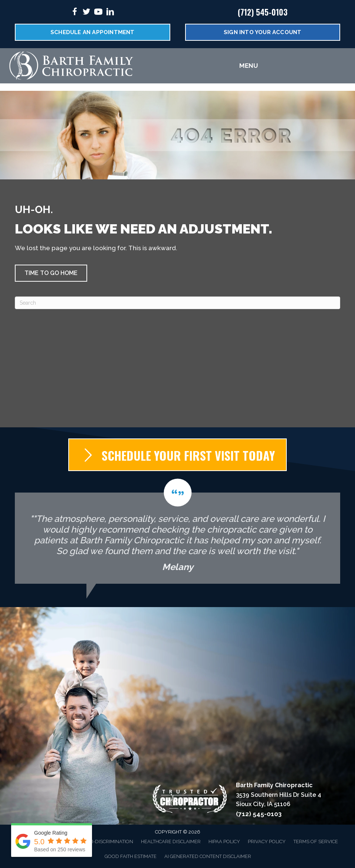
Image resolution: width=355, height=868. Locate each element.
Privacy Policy (267, 842)
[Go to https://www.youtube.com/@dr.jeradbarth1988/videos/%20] (98, 13)
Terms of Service (316, 842)
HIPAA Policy (224, 842)
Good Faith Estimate (131, 856)
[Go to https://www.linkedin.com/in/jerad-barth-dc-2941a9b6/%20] (110, 13)
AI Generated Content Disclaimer (208, 856)
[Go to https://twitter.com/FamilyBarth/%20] (86, 13)
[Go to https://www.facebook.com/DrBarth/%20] (75, 13)
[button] (51, 273)
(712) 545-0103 (263, 12)
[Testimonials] (177, 531)
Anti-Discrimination (108, 842)
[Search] (177, 303)
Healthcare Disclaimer (171, 842)
